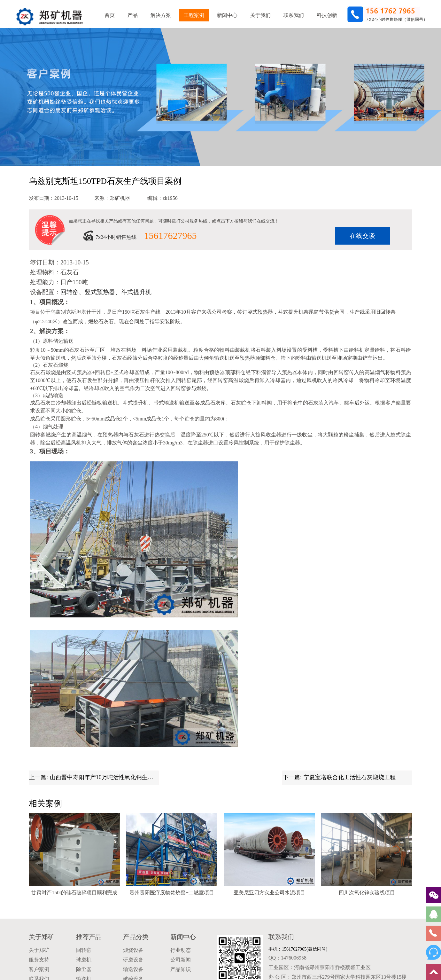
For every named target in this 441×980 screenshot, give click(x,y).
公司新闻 (181, 960)
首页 (110, 15)
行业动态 (181, 950)
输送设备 (133, 969)
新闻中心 (227, 15)
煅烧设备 (133, 950)
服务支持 (39, 960)
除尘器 (84, 969)
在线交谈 (362, 236)
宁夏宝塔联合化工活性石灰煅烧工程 (350, 777)
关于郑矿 (42, 937)
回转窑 (84, 950)
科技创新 (327, 15)
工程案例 (194, 15)
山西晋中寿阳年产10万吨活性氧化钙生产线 (104, 777)
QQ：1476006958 (287, 958)
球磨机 (84, 960)
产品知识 (181, 969)
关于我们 (260, 15)
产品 (133, 15)
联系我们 (294, 15)
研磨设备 (133, 960)
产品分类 (136, 937)
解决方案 (161, 15)
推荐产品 (89, 937)
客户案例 (39, 969)
